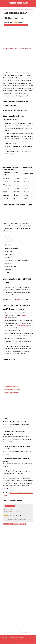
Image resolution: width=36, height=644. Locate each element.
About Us (14, 643)
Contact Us (20, 643)
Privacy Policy (32, 643)
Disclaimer (26, 643)
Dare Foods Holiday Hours (10, 632)
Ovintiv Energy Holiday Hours (26, 632)
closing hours (7, 524)
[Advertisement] (18, 38)
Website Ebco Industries (12, 386)
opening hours (23, 524)
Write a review (16, 25)
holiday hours (15, 524)
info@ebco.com (23, 325)
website (10, 231)
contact (20, 299)
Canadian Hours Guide (18, 3)
